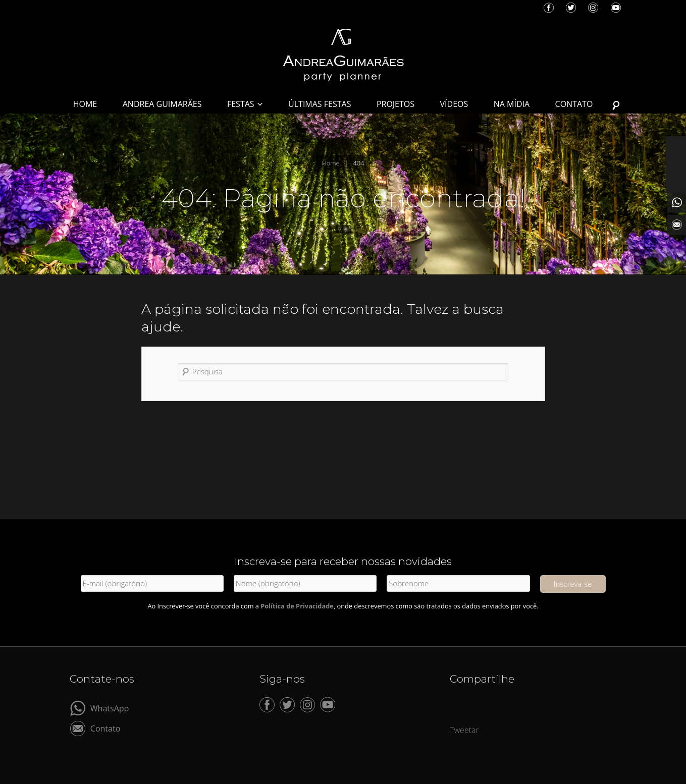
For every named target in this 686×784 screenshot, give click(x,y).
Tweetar (464, 730)
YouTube (616, 8)
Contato (105, 728)
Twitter (571, 8)
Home (331, 163)
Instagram (593, 8)
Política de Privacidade (297, 606)
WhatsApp (110, 708)
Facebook (549, 8)
